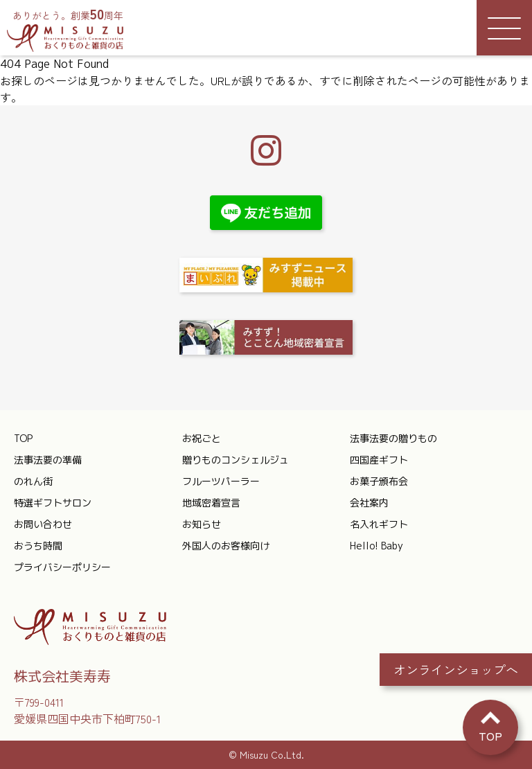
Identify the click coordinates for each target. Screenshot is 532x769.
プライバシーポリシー (62, 567)
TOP (23, 438)
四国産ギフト (379, 460)
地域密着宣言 (211, 503)
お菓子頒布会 (379, 481)
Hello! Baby (376, 546)
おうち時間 (38, 546)
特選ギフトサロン (53, 503)
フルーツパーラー (221, 481)
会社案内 (369, 503)
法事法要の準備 (48, 460)
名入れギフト (379, 524)
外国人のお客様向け (226, 546)
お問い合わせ (43, 524)
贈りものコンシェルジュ (236, 460)
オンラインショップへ (456, 669)
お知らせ (202, 524)
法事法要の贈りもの (393, 438)
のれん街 (33, 481)
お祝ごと (202, 438)
